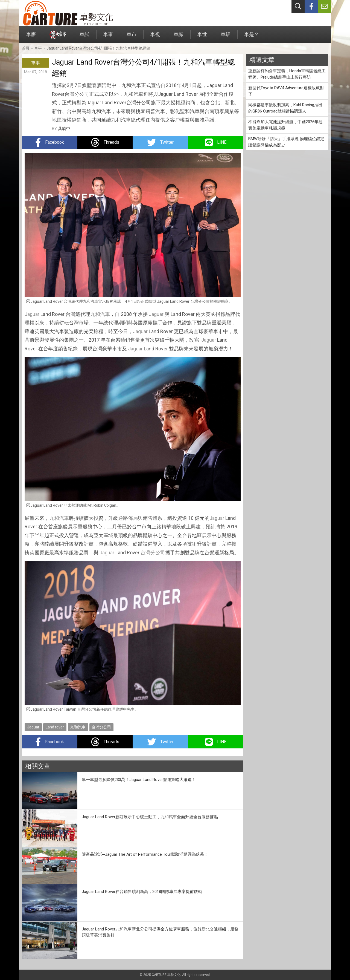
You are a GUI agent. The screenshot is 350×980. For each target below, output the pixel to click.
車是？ (252, 37)
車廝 (31, 37)
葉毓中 (64, 129)
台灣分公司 (153, 553)
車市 (132, 37)
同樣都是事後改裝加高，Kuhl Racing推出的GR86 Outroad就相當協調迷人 (285, 108)
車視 (155, 37)
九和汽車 (100, 314)
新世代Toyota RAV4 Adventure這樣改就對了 (286, 91)
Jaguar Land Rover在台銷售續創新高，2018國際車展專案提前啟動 (142, 892)
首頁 (26, 48)
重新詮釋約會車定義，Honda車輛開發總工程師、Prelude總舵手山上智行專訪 (287, 74)
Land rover (55, 727)
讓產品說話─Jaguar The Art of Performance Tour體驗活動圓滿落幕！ (145, 854)
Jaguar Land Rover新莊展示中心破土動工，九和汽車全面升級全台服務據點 (150, 817)
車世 (202, 37)
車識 (179, 37)
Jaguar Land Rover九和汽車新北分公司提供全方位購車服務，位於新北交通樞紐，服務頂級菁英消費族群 (160, 932)
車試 (84, 37)
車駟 (226, 37)
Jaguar (32, 314)
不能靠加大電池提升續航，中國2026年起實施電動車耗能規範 (285, 125)
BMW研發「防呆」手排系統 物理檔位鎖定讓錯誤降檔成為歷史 (286, 142)
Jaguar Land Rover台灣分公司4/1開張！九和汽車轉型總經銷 (98, 48)
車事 (108, 37)
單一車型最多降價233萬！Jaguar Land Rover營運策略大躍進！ (139, 780)
